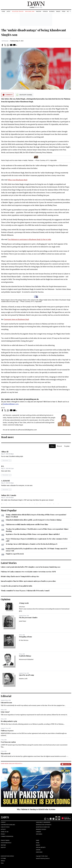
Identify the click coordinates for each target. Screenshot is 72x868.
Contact (3, 822)
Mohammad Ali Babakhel (26, 659)
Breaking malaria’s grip (9, 721)
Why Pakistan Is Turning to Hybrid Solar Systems (36, 809)
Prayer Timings (5, 840)
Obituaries (39, 834)
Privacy (3, 834)
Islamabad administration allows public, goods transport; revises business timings (34, 520)
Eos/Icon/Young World (7, 856)
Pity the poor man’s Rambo (28, 618)
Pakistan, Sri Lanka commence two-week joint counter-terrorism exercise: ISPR (28, 572)
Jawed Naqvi (23, 621)
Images (58, 11)
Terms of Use (5, 832)
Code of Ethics (5, 827)
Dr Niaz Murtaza (24, 640)
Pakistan (39, 11)
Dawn (38, 840)
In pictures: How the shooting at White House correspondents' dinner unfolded (33, 534)
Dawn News (39, 852)
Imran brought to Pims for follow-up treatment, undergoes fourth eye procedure (28, 581)
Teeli (2, 863)
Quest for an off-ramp (26, 675)
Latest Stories (9, 563)
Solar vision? (5, 712)
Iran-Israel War (30, 11)
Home (3, 11)
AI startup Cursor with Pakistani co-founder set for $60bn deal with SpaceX (32, 544)
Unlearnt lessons (6, 703)
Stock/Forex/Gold (6, 843)
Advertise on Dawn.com (43, 827)
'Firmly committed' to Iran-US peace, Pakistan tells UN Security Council (25, 591)
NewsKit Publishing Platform (43, 858)
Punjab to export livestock (15, 554)
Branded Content (41, 829)
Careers (38, 832)
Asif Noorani (5, 41)
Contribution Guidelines (8, 825)
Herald (3, 861)
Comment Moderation (7, 836)
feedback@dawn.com (11, 404)
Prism (64, 11)
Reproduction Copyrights (44, 825)
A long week (24, 603)
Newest (59, 446)
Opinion (45, 11)
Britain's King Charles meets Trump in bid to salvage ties (20, 576)
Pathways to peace (7, 731)
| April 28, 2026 (36, 7)
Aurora (38, 850)
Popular (67, 446)
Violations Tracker (18, 11)
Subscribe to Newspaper (43, 822)
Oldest (52, 446)
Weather (3, 845)
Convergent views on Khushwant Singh (16, 319)
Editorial (6, 696)
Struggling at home (26, 637)
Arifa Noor (22, 607)
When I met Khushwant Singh (18, 180)
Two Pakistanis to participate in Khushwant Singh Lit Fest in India (29, 240)
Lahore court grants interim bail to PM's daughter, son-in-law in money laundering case (31, 567)
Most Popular (9, 510)
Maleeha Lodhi (23, 679)
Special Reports (41, 847)
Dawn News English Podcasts (11, 764)
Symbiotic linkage (25, 656)
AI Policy (3, 829)
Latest (8, 11)
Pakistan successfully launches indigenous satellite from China (27, 524)
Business (52, 11)
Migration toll (5, 754)
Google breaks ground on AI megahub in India (16, 586)
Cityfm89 (3, 858)
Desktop (3, 847)
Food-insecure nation (8, 742)
